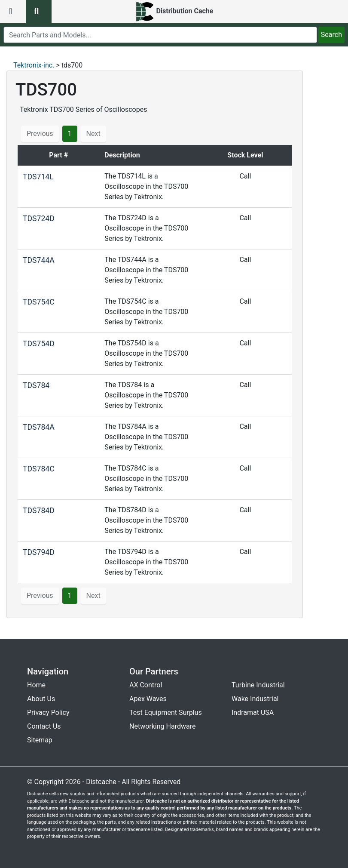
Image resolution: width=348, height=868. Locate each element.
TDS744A (39, 260)
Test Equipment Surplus (166, 713)
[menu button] (13, 12)
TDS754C (39, 302)
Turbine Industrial (258, 685)
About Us (41, 699)
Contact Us (44, 726)
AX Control (146, 685)
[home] (174, 12)
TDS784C (39, 469)
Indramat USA (253, 713)
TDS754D (39, 344)
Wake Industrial (255, 699)
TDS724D (39, 219)
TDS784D (39, 511)
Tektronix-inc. (34, 65)
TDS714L (38, 177)
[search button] (39, 12)
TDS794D (39, 552)
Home (36, 685)
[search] (160, 35)
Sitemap (40, 740)
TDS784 (36, 385)
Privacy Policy (48, 713)
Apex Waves (148, 699)
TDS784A (39, 427)
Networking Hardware (162, 726)
